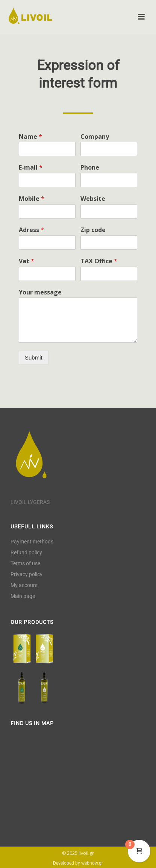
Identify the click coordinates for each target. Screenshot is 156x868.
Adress (31, 230)
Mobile (32, 199)
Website (93, 199)
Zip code (93, 230)
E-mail (31, 168)
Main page (23, 596)
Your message (40, 292)
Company (95, 137)
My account (24, 585)
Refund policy (26, 552)
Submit (34, 357)
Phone (90, 168)
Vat (27, 261)
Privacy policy (27, 574)
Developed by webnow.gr (78, 863)
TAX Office (99, 261)
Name (30, 137)
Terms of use (25, 563)
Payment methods (32, 542)
